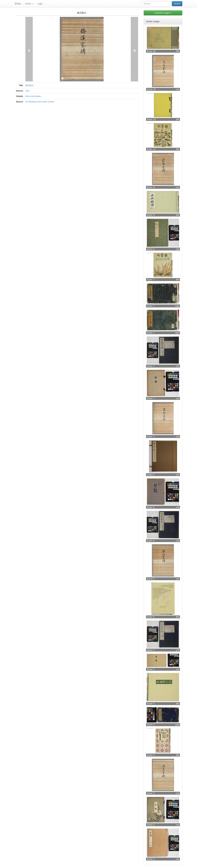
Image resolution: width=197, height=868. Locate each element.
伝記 (27, 91)
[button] (29, 49)
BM (178, 51)
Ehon (18, 4)
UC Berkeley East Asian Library (40, 102)
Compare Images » (163, 13)
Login (40, 4)
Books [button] (29, 4)
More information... (34, 96)
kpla (177, 306)
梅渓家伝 (30, 85)
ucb (178, 89)
